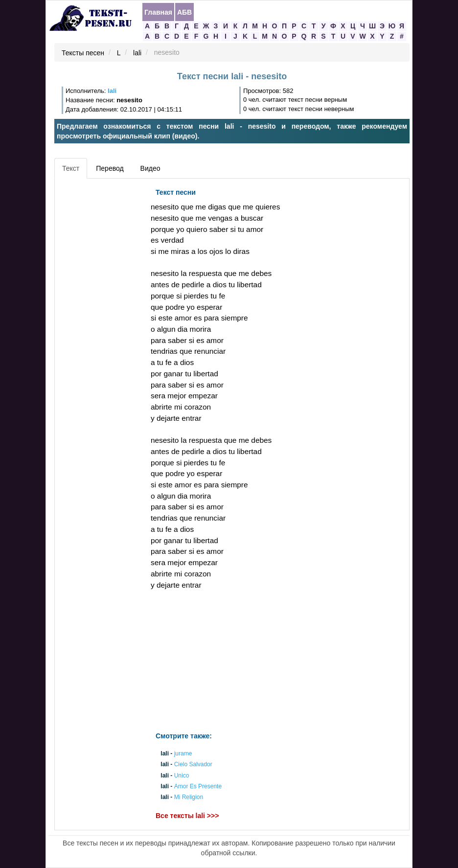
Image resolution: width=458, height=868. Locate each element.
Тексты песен (83, 53)
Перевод (110, 168)
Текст (71, 168)
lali (137, 53)
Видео (150, 168)
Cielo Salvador (193, 765)
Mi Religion (189, 798)
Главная (158, 12)
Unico (182, 776)
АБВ (184, 12)
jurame (183, 754)
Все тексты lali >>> (187, 816)
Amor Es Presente (198, 786)
